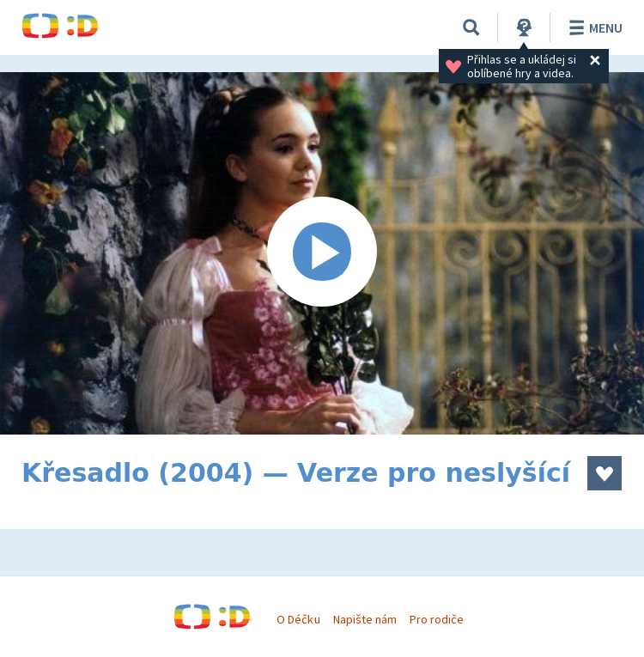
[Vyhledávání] (471, 27)
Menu (593, 27)
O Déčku (298, 619)
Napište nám (365, 619)
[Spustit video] (322, 253)
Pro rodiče (437, 619)
